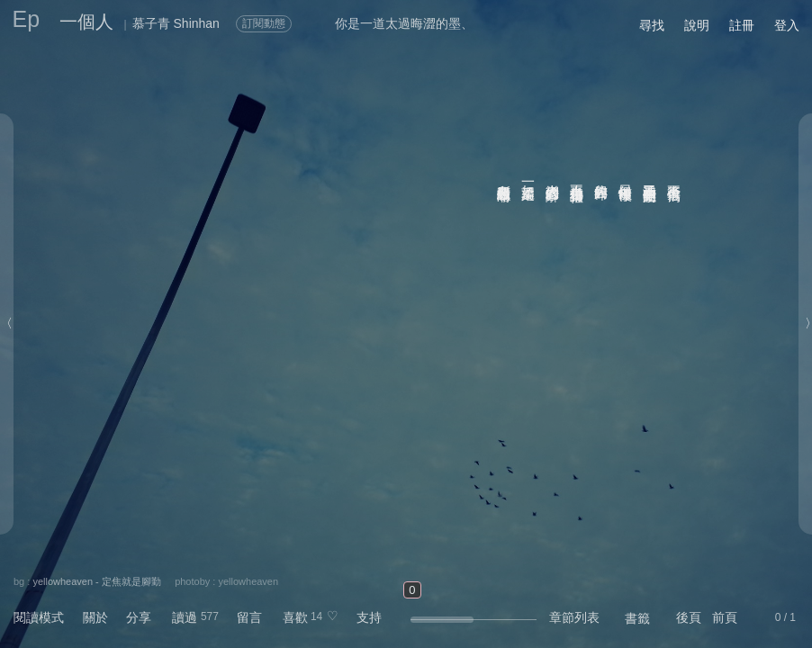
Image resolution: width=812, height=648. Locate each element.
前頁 (725, 617)
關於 (95, 617)
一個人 (86, 22)
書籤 (637, 618)
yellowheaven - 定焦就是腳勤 (96, 581)
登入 (787, 25)
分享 (139, 617)
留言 (249, 617)
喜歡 (295, 617)
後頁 (689, 617)
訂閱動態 (264, 23)
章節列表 (574, 617)
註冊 (742, 25)
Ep (27, 19)
